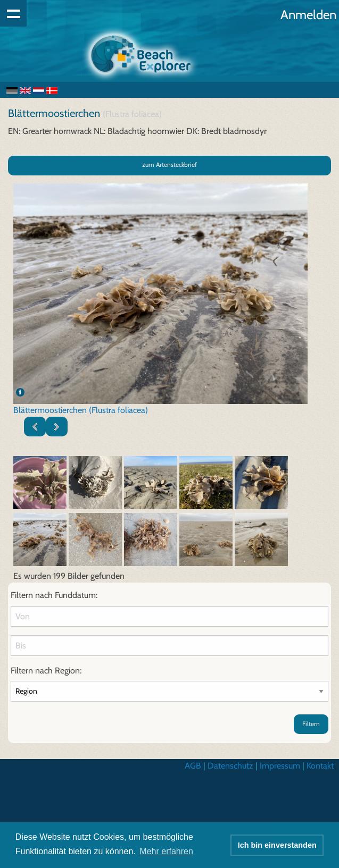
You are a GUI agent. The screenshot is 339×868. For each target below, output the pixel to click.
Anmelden (308, 15)
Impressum (280, 766)
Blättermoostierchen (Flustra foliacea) (81, 410)
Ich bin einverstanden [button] (277, 845)
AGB (193, 766)
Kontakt (320, 766)
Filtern (311, 724)
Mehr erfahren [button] (166, 851)
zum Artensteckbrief (169, 165)
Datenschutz (230, 766)
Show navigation (13, 13)
